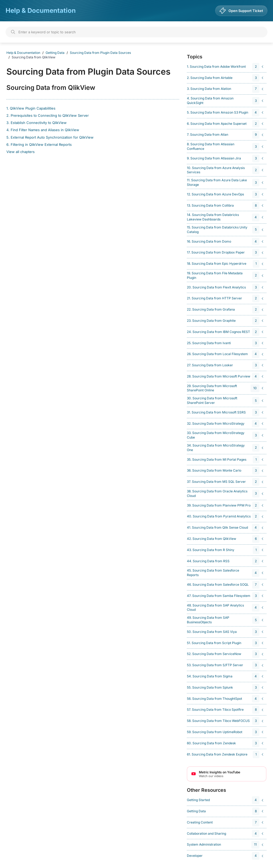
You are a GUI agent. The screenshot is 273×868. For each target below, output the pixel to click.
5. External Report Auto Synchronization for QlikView (50, 137)
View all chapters (21, 152)
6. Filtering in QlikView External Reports (39, 144)
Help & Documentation (41, 11)
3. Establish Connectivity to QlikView (37, 123)
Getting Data (55, 53)
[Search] (136, 32)
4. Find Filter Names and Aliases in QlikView (43, 130)
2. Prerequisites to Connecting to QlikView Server (48, 115)
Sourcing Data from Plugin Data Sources (100, 53)
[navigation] (226, 67)
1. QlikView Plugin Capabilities (31, 108)
